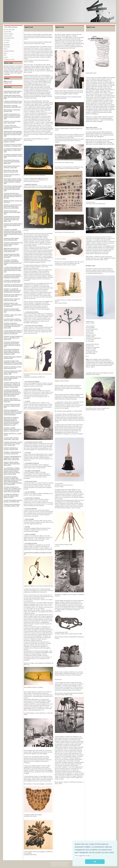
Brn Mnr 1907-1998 (9, 30)
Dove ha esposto (8, 34)
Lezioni (6, 57)
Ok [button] (95, 862)
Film (5, 55)
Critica (6, 49)
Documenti (7, 47)
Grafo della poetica (9, 38)
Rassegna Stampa (9, 51)
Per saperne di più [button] (83, 856)
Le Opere (7, 42)
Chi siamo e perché (9, 59)
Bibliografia (7, 45)
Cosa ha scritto (8, 36)
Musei (5, 53)
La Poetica (7, 40)
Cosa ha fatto (7, 32)
